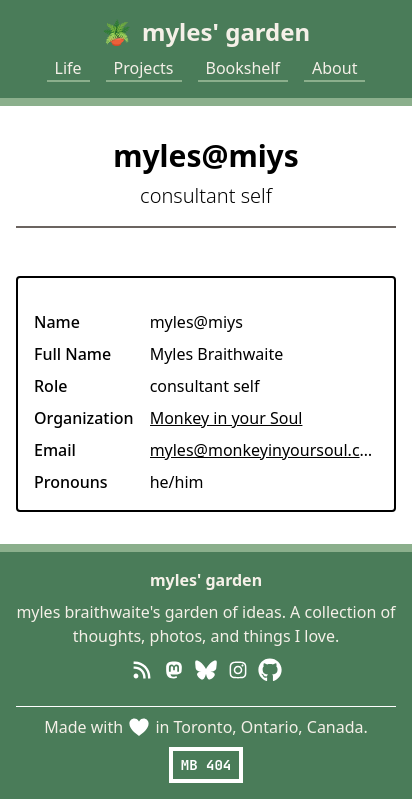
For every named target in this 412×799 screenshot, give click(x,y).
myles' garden (206, 580)
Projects (144, 68)
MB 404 (206, 765)
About (334, 68)
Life (68, 68)
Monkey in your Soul (226, 418)
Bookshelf (243, 68)
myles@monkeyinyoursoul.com (267, 450)
